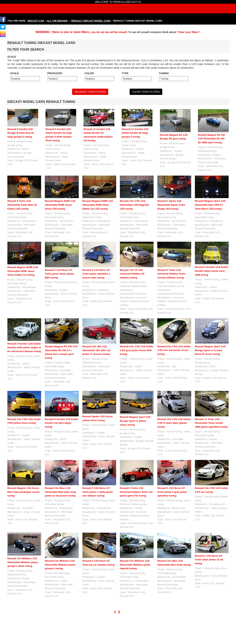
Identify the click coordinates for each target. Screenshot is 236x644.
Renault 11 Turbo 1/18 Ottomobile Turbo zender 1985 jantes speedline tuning (211, 423)
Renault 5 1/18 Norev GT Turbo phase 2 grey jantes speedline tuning (172, 492)
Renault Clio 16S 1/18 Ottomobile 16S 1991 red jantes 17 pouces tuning (96, 350)
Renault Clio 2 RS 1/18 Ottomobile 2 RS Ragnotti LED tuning (134, 205)
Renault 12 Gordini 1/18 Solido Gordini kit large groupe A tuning (135, 133)
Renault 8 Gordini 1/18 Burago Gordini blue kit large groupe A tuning (21, 133)
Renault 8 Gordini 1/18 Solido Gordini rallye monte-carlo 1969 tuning (212, 271)
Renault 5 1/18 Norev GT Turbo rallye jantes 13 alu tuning (209, 543)
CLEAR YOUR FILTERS (146, 92)
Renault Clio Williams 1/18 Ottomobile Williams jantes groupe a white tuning (23, 562)
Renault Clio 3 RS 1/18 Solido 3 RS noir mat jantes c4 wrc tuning (174, 350)
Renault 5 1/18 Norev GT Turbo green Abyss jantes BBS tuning (59, 274)
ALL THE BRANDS (57, 21)
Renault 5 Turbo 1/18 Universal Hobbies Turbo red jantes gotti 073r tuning (136, 492)
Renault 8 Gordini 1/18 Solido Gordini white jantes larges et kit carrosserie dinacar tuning (24, 347)
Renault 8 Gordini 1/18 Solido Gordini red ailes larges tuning (61, 423)
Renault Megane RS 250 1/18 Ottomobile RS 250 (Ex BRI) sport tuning (211, 139)
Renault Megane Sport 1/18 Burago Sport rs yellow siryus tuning (135, 421)
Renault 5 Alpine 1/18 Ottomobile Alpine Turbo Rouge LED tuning (171, 205)
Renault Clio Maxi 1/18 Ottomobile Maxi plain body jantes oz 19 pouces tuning (60, 492)
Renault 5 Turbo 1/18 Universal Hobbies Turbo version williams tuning (171, 274)
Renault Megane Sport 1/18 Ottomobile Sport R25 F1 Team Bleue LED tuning (210, 205)
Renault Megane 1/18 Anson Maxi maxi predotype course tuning (24, 492)
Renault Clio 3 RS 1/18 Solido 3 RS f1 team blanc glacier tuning (174, 423)
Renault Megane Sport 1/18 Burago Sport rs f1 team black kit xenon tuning (210, 350)
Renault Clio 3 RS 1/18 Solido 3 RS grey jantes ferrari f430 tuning (137, 350)
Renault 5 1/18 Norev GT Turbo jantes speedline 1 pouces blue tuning (96, 274)
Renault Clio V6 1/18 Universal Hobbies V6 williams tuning (132, 274)
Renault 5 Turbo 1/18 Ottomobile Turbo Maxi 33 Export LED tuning (22, 205)
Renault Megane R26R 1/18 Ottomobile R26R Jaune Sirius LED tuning (60, 205)
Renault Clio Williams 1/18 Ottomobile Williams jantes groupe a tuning (60, 565)
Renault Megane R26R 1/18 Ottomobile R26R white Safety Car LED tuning (98, 205)
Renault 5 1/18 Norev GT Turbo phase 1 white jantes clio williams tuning (98, 492)
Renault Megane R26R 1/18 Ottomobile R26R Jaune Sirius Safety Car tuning (23, 271)
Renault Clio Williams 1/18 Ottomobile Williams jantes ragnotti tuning (135, 543)
